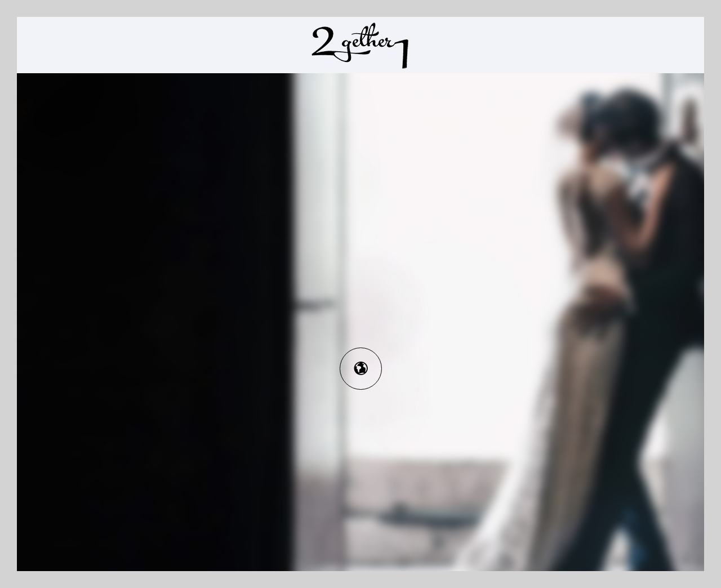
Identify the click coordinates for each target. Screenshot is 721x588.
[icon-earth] (361, 369)
